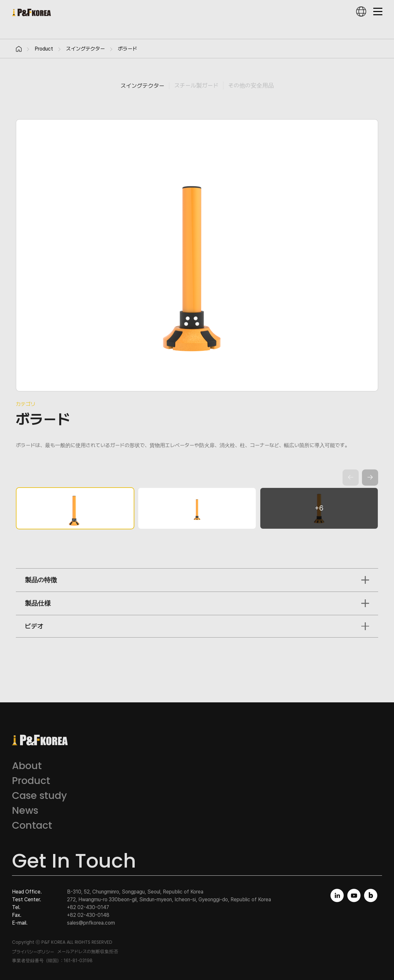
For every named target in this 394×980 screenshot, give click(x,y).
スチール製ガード (196, 85)
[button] (370, 478)
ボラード (128, 49)
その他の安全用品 (251, 85)
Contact (32, 825)
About (27, 766)
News (25, 810)
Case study (39, 796)
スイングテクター (85, 49)
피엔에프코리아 (31, 12)
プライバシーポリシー (33, 952)
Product (44, 49)
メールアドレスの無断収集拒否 (88, 951)
